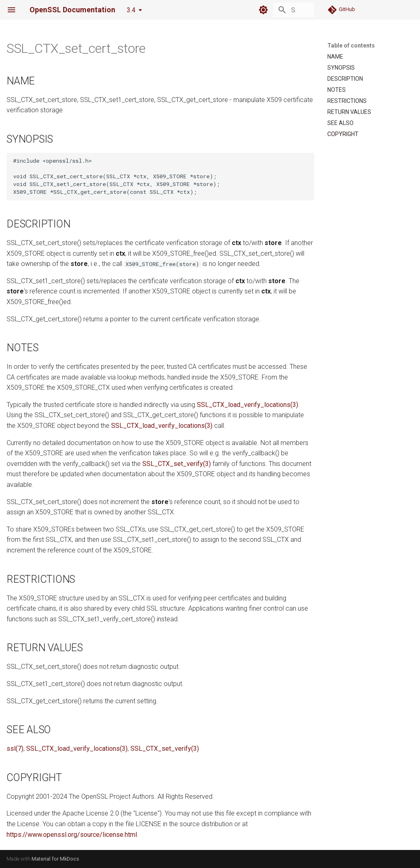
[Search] (266, 10)
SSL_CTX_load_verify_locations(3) (248, 405)
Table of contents (351, 45)
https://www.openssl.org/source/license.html (72, 835)
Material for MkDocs (55, 859)
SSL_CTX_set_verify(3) (177, 464)
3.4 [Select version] (131, 10)
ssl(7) (15, 749)
